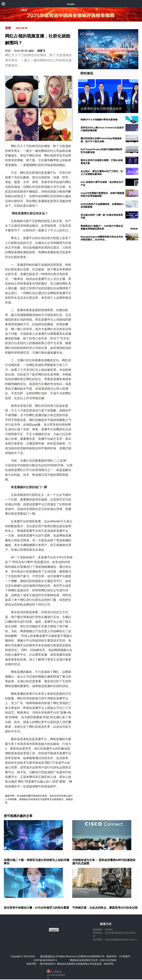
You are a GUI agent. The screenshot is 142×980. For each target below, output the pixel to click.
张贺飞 (41, 51)
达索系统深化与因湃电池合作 (101, 109)
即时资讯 (87, 73)
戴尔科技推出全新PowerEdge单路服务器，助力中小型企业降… (101, 140)
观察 (8, 28)
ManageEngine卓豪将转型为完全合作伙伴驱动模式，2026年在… (102, 238)
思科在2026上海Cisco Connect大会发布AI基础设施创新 (102, 129)
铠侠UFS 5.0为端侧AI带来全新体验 (99, 120)
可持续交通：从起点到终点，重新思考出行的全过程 (105, 908)
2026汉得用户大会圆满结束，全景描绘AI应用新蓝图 (102, 205)
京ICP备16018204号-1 (45, 960)
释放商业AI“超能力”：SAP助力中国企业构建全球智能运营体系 (102, 227)
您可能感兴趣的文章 (18, 816)
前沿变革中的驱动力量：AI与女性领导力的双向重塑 (37, 908)
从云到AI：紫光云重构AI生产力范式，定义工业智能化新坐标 (102, 173)
